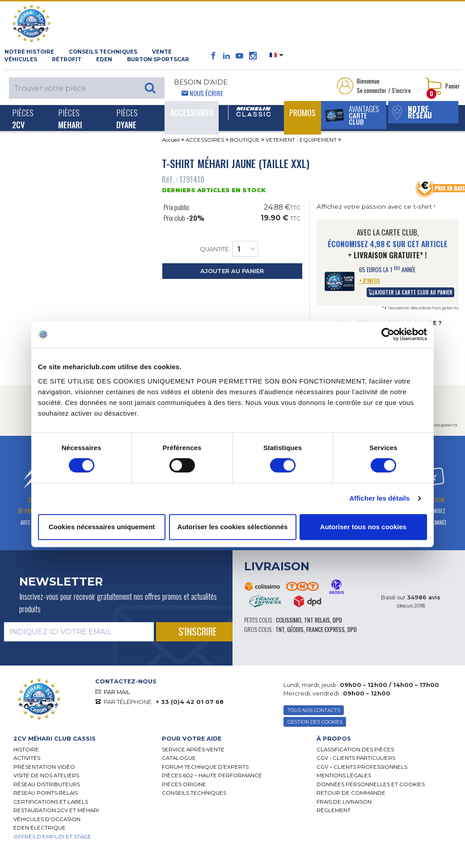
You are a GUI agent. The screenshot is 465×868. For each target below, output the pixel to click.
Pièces (23, 118)
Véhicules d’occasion (47, 819)
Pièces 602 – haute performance (212, 775)
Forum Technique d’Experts (205, 767)
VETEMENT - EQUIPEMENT (301, 140)
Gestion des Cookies (315, 722)
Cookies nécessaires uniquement (102, 527)
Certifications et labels (51, 802)
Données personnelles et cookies (371, 784)
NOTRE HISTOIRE (29, 52)
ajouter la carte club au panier (410, 292)
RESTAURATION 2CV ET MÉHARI (56, 810)
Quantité (229, 249)
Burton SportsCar (158, 59)
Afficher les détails (379, 498)
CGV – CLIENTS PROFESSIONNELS (362, 767)
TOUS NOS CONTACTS (314, 710)
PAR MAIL (117, 692)
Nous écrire (206, 93)
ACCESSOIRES (205, 140)
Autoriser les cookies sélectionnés (233, 527)
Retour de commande (351, 793)
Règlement (334, 810)
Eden (104, 59)
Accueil (171, 140)
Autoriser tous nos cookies (363, 527)
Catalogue (179, 758)
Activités (27, 758)
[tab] (81, 739)
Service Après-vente (193, 750)
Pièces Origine (184, 784)
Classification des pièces (355, 750)
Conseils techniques (103, 52)
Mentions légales (344, 775)
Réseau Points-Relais (46, 793)
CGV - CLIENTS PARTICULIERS (356, 758)
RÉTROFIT (67, 59)
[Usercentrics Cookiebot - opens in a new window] (388, 334)
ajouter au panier (232, 271)
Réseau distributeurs (47, 784)
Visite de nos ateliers (46, 775)
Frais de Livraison (344, 802)
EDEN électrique (40, 828)
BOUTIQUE (245, 140)
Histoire (26, 750)
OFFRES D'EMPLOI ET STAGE (52, 837)
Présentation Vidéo (44, 767)
